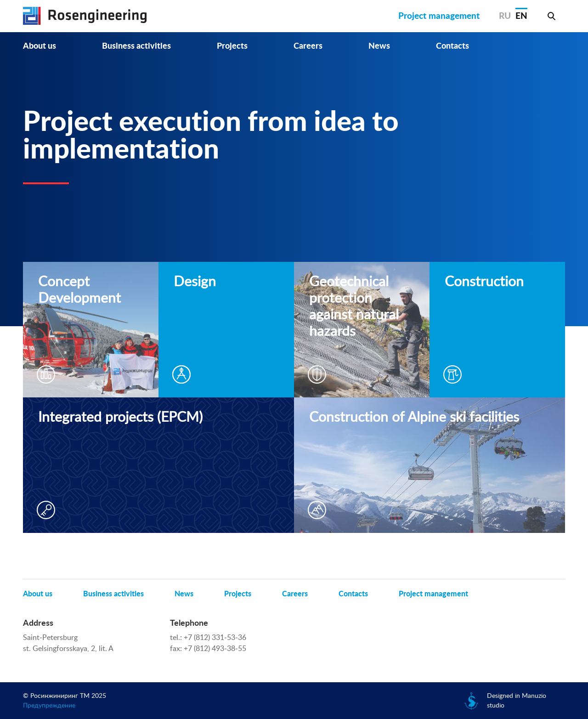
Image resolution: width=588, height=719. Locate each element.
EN (521, 16)
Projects (232, 46)
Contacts (452, 46)
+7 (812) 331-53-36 (215, 638)
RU (505, 16)
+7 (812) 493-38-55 (215, 649)
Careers (308, 46)
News (379, 46)
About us (40, 46)
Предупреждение (49, 706)
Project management (439, 16)
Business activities (136, 46)
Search (551, 16)
